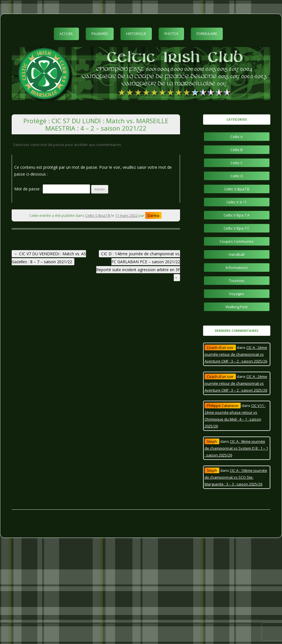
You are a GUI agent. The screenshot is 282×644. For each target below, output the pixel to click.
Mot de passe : (52, 189)
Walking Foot (237, 307)
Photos (171, 34)
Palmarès (100, 34)
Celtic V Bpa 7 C (237, 228)
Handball (237, 254)
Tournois (237, 281)
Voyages (237, 294)
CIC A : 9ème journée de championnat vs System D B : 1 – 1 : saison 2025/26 (236, 448)
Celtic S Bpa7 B (98, 215)
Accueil (66, 34)
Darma (153, 215)
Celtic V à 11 (237, 202)
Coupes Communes (237, 241)
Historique (136, 34)
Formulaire (207, 34)
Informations (237, 268)
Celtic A (237, 137)
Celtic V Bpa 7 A (237, 215)
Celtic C (237, 163)
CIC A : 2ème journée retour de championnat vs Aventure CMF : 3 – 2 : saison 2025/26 (236, 354)
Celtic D (237, 176)
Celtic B (237, 150)
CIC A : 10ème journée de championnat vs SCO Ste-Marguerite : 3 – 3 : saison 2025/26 (236, 477)
